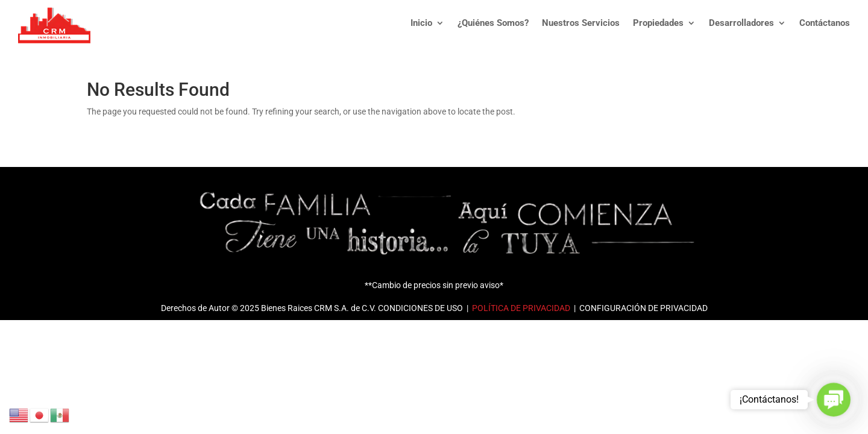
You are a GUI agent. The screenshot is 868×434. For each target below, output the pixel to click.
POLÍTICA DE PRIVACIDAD (520, 308)
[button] (834, 400)
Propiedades (658, 23)
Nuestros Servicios (581, 23)
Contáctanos (825, 23)
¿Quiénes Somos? (493, 23)
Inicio (421, 23)
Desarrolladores (741, 23)
